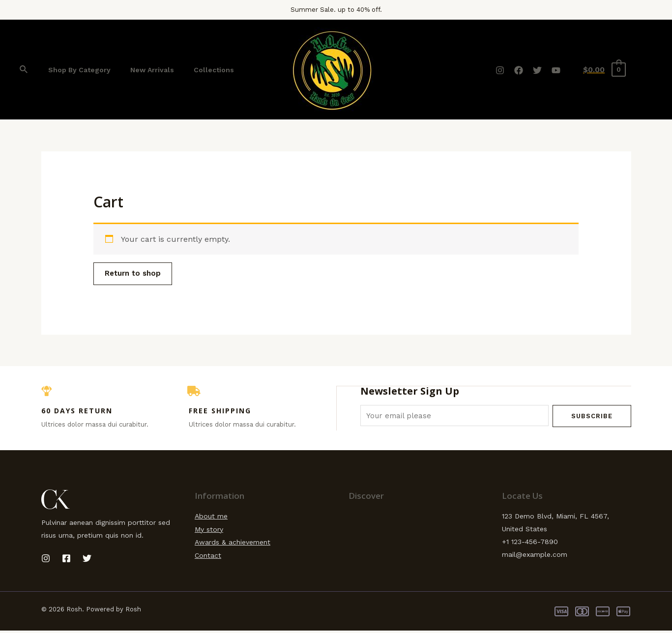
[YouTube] (556, 70)
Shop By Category (76, 70)
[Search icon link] (24, 70)
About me (211, 518)
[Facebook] (519, 70)
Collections (199, 70)
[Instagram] (500, 70)
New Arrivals (143, 70)
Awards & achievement (233, 544)
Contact (208, 557)
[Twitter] (537, 70)
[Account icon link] (648, 70)
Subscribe (592, 417)
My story (209, 531)
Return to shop (137, 274)
